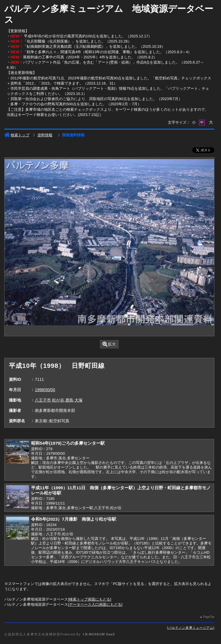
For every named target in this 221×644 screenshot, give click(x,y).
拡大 (109, 344)
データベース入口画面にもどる (95, 604)
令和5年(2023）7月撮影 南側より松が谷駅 (74, 519)
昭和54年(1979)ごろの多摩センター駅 (68, 443)
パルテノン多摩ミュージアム (191, 628)
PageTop (208, 617)
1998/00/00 (45, 390)
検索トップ (17, 135)
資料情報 (45, 135)
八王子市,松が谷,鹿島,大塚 (59, 400)
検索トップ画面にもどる (90, 599)
